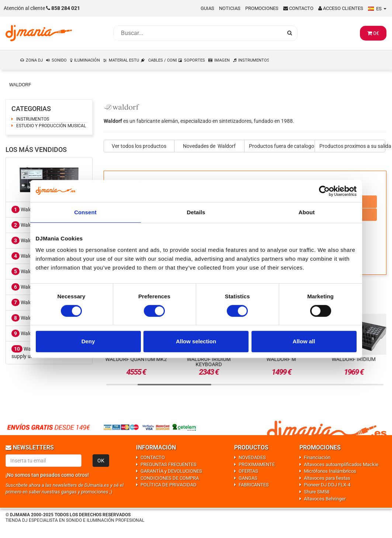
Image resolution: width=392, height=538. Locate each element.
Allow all (304, 341)
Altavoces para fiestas (327, 478)
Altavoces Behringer (325, 499)
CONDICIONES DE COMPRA (170, 478)
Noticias (230, 8)
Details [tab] (196, 212)
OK (101, 461)
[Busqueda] (198, 33)
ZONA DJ (34, 60)
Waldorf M (28, 318)
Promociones (262, 8)
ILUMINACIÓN (87, 60)
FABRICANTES (254, 485)
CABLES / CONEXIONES (163, 60)
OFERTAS (248, 471)
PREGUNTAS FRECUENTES (169, 464)
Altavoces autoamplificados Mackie (341, 464)
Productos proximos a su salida (352, 146)
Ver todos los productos (139, 146)
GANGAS (248, 478)
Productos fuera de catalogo (282, 146)
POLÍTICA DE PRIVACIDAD (169, 485)
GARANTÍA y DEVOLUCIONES (171, 471)
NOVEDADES (252, 457)
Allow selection (196, 341)
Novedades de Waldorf (209, 146)
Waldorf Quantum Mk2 (136, 359)
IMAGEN (222, 60)
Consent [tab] (85, 212)
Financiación (317, 457)
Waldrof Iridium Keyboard (209, 362)
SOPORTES (195, 60)
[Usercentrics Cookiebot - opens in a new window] (324, 191)
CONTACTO (153, 457)
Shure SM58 (317, 492)
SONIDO (59, 60)
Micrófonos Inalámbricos (330, 471)
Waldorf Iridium (354, 359)
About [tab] (307, 212)
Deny (88, 341)
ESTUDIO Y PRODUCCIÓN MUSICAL (51, 126)
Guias (207, 8)
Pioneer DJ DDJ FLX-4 (327, 485)
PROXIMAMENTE (257, 464)
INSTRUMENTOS (254, 60)
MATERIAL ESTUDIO (124, 60)
